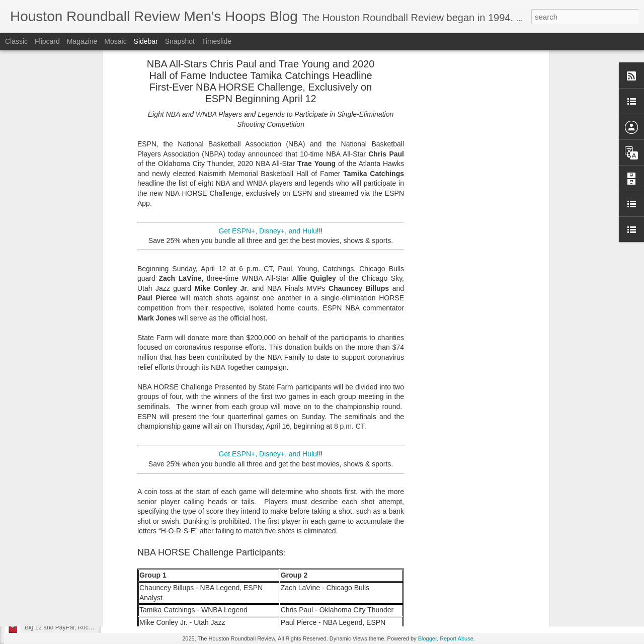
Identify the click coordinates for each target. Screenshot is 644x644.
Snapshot (180, 41)
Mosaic (115, 41)
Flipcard (47, 41)
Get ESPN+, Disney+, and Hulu (268, 51)
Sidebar (146, 41)
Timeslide (217, 41)
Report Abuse (457, 638)
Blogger (427, 638)
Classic (16, 41)
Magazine (82, 41)
